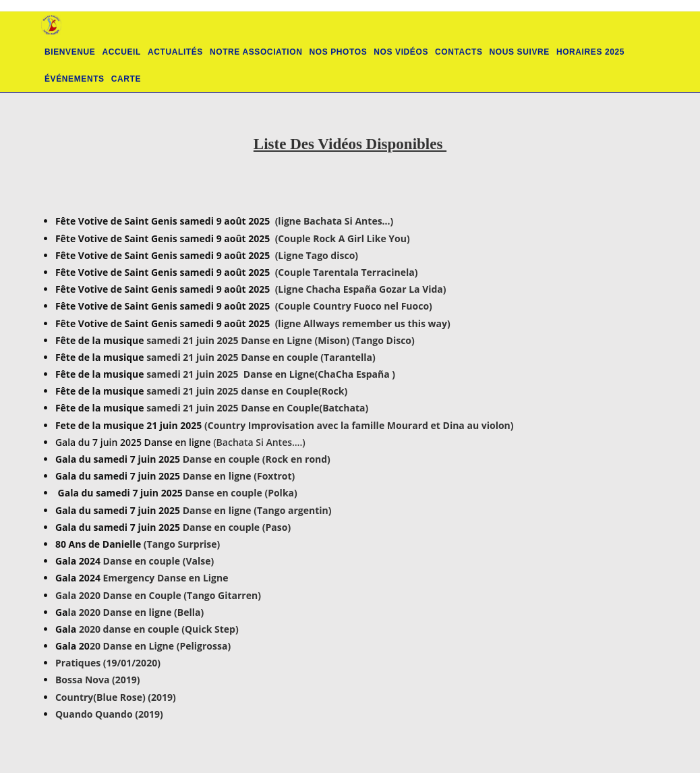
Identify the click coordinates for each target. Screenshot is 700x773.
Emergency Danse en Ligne (165, 578)
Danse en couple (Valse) (159, 561)
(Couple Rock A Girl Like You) (343, 238)
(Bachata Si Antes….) (259, 442)
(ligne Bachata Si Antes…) (334, 221)
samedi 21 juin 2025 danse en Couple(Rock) (247, 391)
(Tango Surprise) (182, 544)
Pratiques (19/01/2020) (108, 663)
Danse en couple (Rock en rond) (255, 459)
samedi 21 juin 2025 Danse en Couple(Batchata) (257, 408)
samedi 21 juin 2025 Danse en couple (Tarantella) (261, 357)
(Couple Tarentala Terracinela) (347, 272)
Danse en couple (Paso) (237, 527)
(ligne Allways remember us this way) (363, 323)
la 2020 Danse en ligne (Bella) (136, 612)
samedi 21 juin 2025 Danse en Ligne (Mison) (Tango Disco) (281, 340)
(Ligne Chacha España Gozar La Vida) (361, 289)
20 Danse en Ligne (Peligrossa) (160, 646)
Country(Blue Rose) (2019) (116, 697)
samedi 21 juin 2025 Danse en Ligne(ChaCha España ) (271, 374)
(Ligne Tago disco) (317, 255)
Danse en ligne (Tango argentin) (257, 510)
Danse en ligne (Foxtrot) (239, 476)
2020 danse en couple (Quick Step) (159, 629)
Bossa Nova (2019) (98, 680)
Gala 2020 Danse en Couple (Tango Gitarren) (158, 595)
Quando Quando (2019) (109, 714)
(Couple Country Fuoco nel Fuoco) (354, 306)
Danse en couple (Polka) (241, 493)
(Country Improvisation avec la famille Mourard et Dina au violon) (359, 425)
